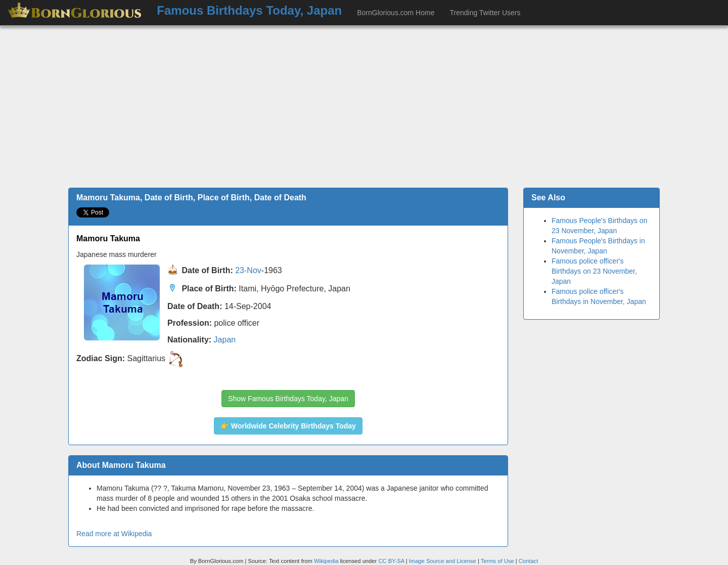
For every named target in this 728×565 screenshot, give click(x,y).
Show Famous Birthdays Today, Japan (288, 399)
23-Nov (248, 271)
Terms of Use (498, 561)
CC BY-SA (391, 561)
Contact (529, 561)
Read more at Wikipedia (114, 534)
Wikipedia (326, 561)
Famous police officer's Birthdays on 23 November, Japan (594, 271)
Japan (225, 340)
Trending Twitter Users (485, 13)
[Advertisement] (364, 107)
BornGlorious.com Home (396, 13)
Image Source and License (443, 561)
